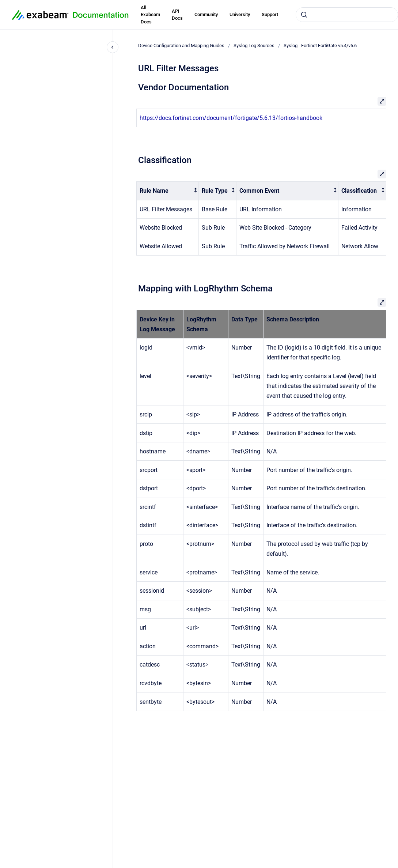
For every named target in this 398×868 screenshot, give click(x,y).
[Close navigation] (113, 47)
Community (206, 14)
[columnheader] (168, 191)
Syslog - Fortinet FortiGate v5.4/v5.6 (320, 46)
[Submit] (304, 15)
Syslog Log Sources (254, 46)
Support (270, 14)
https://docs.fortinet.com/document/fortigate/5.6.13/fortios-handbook (231, 118)
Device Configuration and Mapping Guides (181, 46)
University (240, 14)
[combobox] (347, 15)
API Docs (177, 15)
